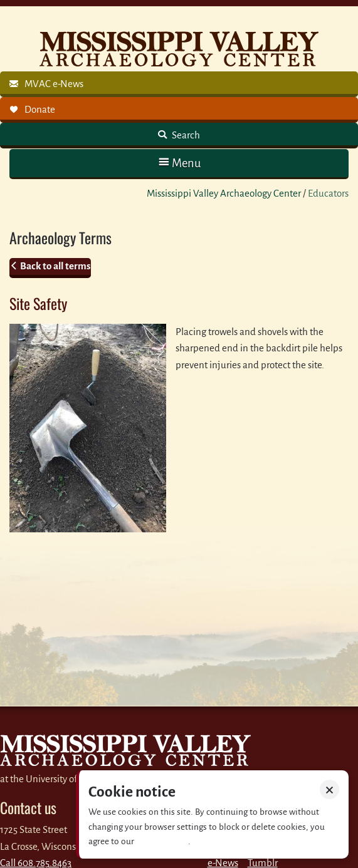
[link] (179, 84)
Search (185, 135)
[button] (179, 163)
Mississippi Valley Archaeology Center (224, 193)
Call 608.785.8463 (36, 863)
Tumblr (263, 863)
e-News (223, 863)
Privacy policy (162, 841)
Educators (328, 193)
